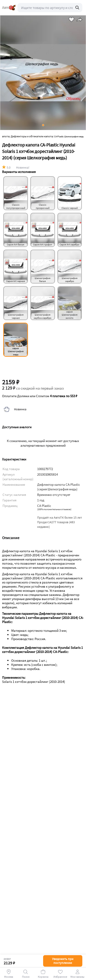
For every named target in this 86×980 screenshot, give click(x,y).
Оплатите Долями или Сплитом (40, 396)
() (54, 509)
